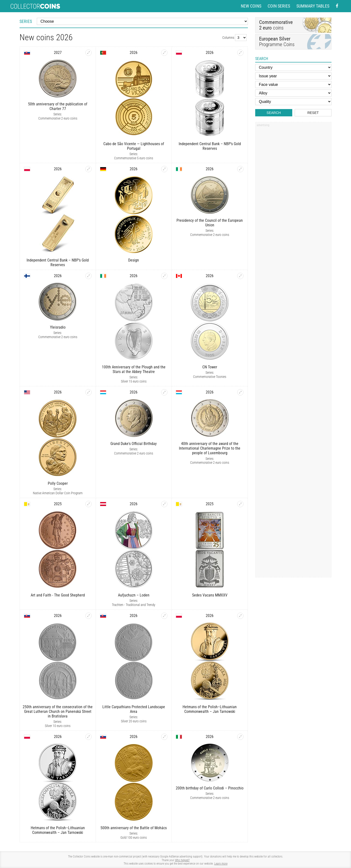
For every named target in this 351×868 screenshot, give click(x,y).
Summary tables (313, 6)
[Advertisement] (293, 202)
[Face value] (293, 85)
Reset (313, 113)
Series (26, 21)
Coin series (279, 6)
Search (274, 113)
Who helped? (182, 860)
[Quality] (293, 102)
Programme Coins (293, 42)
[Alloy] (293, 93)
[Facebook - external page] (337, 6)
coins (276, 25)
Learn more (221, 864)
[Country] (293, 67)
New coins (251, 6)
